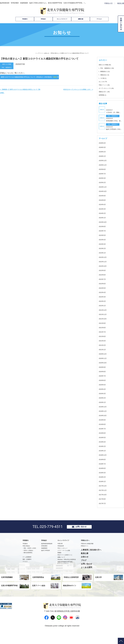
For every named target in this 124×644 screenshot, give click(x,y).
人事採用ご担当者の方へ (91, 559)
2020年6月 (103, 389)
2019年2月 (103, 455)
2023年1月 (103, 261)
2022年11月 (103, 270)
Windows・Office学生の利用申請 (67, 569)
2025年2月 (103, 191)
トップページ (39, 53)
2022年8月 (103, 283)
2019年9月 (103, 428)
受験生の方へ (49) (106, 92)
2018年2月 (103, 486)
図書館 (59, 562)
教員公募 (121, 3)
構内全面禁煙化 (28, 562)
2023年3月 (103, 253)
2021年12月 (103, 319)
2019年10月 (103, 424)
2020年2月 (103, 406)
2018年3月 (103, 481)
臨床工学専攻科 (46, 560)
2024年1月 (103, 226)
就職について (61, 567)
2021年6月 (103, 345)
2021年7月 (103, 341)
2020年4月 (103, 398)
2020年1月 (103, 411)
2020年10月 (103, 371)
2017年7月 (103, 512)
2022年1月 (103, 314)
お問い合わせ (81, 536)
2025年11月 (103, 174)
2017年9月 (103, 508)
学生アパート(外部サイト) (65, 564)
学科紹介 (43, 19)
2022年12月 (103, 266)
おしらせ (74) (104, 81)
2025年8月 (103, 178)
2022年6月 (103, 292)
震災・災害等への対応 (30, 558)
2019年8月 (103, 433)
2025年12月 (103, 169)
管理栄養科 (44, 555)
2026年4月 (103, 152)
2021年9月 (103, 332)
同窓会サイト (85, 555)
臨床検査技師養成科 (47, 553)
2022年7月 (103, 288)
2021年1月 (103, 358)
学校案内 (25, 19)
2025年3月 (103, 187)
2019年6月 (103, 442)
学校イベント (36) (106, 85)
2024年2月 (103, 222)
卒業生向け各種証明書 (87, 553)
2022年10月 (103, 275)
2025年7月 (103, 182)
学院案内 (25, 553)
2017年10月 (103, 503)
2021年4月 (103, 349)
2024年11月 (103, 196)
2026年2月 (103, 160)
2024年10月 (103, 200)
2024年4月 (103, 213)
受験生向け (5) (106, 75)
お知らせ (46, 53)
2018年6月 (103, 477)
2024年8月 (103, 209)
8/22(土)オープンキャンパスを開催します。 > (76, 93)
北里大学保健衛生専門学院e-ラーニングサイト (65, 572)
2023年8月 (103, 235)
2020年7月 (103, 384)
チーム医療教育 (27, 567)
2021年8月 (103, 336)
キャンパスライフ (62, 19)
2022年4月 (103, 301)
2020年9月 (103, 376)
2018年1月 (103, 490)
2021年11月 (103, 323)
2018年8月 (103, 468)
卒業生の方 (108, 3)
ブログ (84, 570)
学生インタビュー (63, 558)
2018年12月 (103, 464)
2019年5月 (103, 446)
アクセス (99, 19)
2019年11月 (103, 420)
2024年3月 (103, 218)
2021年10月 (103, 327)
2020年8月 (103, 380)
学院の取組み (26, 555)
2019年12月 (103, 415)
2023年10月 (103, 231)
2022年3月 (103, 305)
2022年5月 (103, 297)
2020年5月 (103, 393)
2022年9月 (103, 279)
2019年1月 (103, 459)
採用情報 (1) (104, 95)
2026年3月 (103, 156)
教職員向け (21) (107, 71)
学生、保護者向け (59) (110, 68)
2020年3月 (103, 402)
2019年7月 (103, 437)
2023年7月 (103, 239)
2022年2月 (103, 310)
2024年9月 (103, 204)
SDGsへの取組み (28, 560)
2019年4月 (103, 450)
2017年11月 (103, 499)
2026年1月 (103, 165)
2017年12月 (103, 494)
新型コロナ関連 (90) (107, 65)
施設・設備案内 (27, 569)
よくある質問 (86, 577)
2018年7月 (103, 472)
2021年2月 (103, 354)
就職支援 (81, 19)
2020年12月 (103, 362)
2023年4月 (103, 248)
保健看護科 (44, 558)
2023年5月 (103, 244)
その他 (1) (105, 78)
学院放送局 (61, 555)
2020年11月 (103, 367)
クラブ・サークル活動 (64, 560)
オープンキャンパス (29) (109, 88)
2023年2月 (103, 257)
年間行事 (60, 553)
